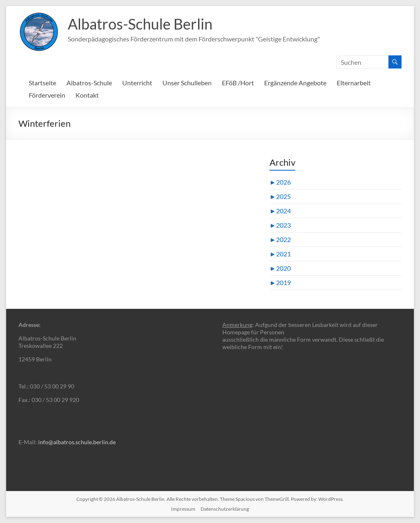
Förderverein (47, 95)
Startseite (42, 83)
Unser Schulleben (187, 83)
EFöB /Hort (238, 83)
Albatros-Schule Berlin (140, 24)
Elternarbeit (354, 83)
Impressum (183, 509)
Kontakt (87, 95)
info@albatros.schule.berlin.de (77, 442)
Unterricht (137, 83)
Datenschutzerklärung (225, 509)
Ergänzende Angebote (295, 83)
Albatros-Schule (89, 83)
